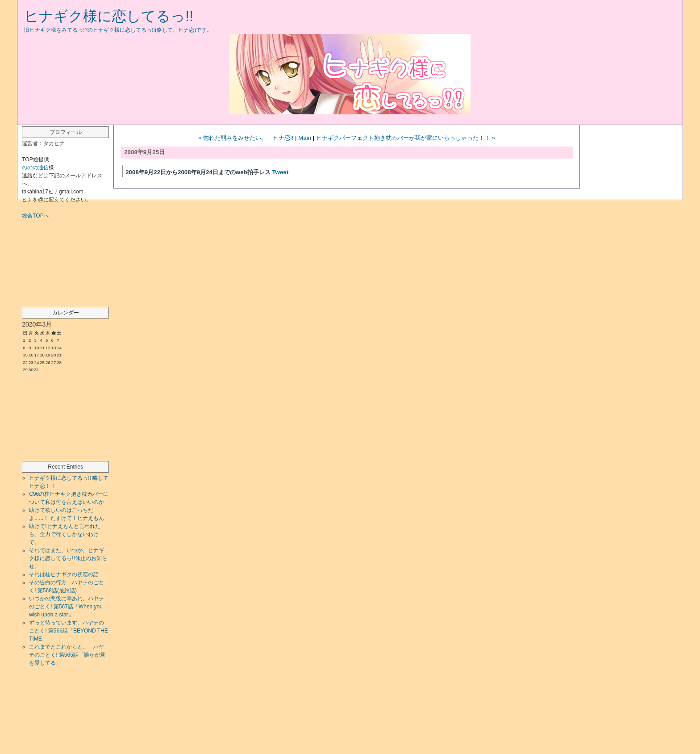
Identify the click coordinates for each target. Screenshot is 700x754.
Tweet (280, 172)
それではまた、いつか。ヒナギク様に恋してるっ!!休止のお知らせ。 (68, 558)
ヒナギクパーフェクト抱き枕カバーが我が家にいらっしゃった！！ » (406, 138)
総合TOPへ (35, 216)
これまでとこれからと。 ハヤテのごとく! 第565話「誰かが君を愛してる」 (67, 655)
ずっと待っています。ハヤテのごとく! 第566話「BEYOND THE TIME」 (68, 631)
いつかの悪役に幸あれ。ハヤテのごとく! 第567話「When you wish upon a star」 (67, 607)
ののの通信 (35, 168)
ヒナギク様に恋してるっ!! (109, 16)
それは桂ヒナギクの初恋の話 (64, 574)
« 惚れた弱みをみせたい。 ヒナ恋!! (246, 138)
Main (305, 138)
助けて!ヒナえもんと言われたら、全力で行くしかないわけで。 (65, 534)
